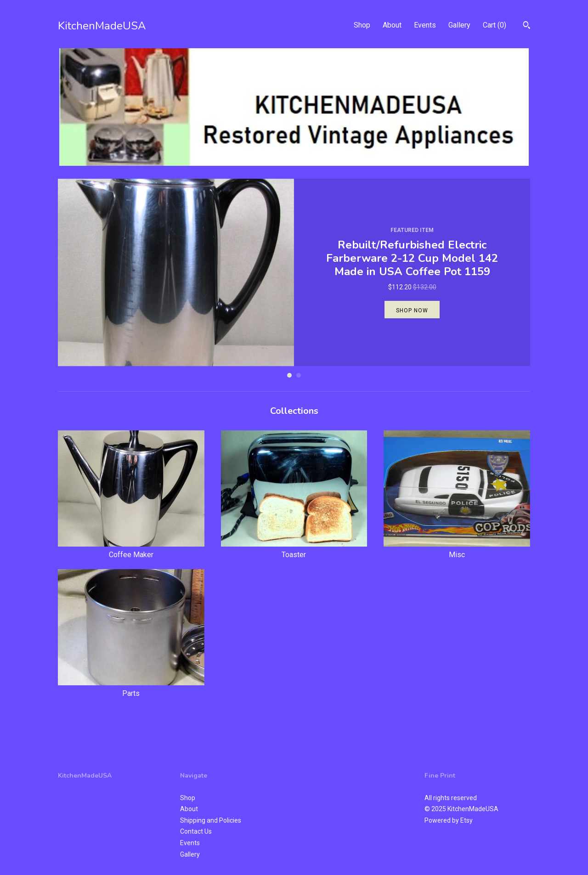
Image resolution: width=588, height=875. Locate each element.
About (392, 25)
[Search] (527, 26)
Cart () (495, 25)
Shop (362, 25)
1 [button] (289, 375)
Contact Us (196, 831)
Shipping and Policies (211, 820)
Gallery (459, 25)
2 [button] (299, 375)
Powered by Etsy (449, 820)
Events (425, 25)
